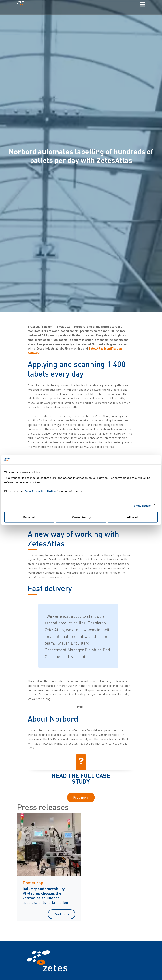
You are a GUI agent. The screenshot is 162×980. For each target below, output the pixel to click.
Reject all (29, 517)
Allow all (133, 517)
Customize (81, 517)
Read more (81, 797)
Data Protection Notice (40, 491)
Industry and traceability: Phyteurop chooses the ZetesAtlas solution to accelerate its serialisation (45, 895)
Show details (142, 505)
